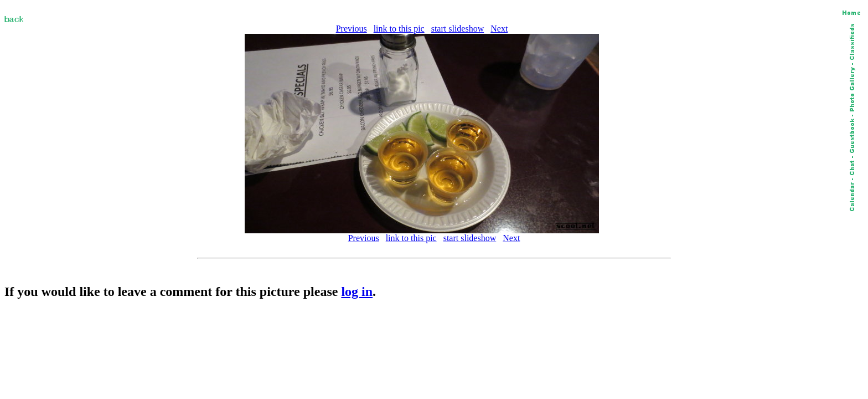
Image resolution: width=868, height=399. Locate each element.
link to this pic (399, 29)
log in (357, 291)
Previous (352, 29)
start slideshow (458, 29)
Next (499, 29)
